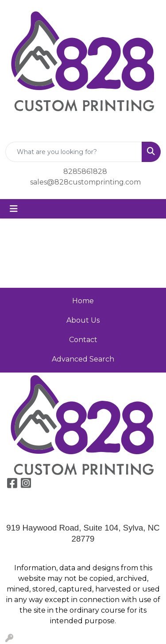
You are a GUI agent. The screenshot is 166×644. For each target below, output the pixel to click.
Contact (83, 340)
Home (83, 301)
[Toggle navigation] (14, 209)
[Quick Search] (74, 152)
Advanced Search (83, 359)
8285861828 (85, 171)
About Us (83, 320)
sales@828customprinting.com (85, 182)
